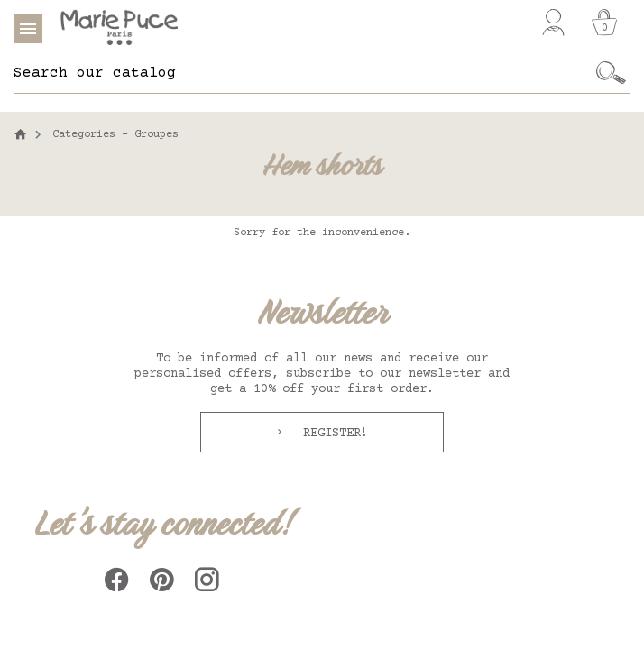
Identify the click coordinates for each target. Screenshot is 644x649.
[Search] (303, 73)
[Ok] (611, 73)
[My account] (553, 23)
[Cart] (604, 23)
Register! (332, 434)
